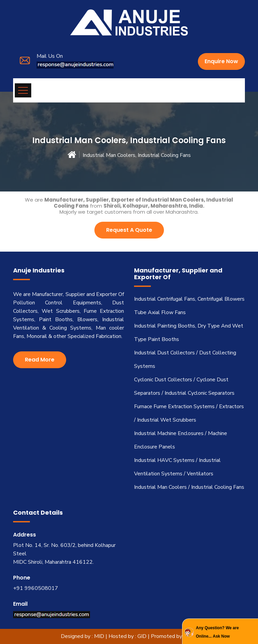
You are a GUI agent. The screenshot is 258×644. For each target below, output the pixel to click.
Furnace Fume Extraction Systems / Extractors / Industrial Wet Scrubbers (189, 413)
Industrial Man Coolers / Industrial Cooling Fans (189, 487)
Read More (40, 360)
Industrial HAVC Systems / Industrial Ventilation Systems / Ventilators (177, 467)
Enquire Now (221, 61)
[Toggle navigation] (23, 90)
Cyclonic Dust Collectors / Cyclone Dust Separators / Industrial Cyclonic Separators (184, 386)
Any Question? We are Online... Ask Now (217, 632)
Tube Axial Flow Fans (160, 312)
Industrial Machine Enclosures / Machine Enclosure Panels (181, 440)
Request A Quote (129, 230)
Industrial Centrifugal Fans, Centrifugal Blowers (189, 299)
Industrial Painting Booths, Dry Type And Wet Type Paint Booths (189, 333)
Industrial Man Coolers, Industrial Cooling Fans (137, 155)
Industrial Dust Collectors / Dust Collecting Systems (185, 359)
